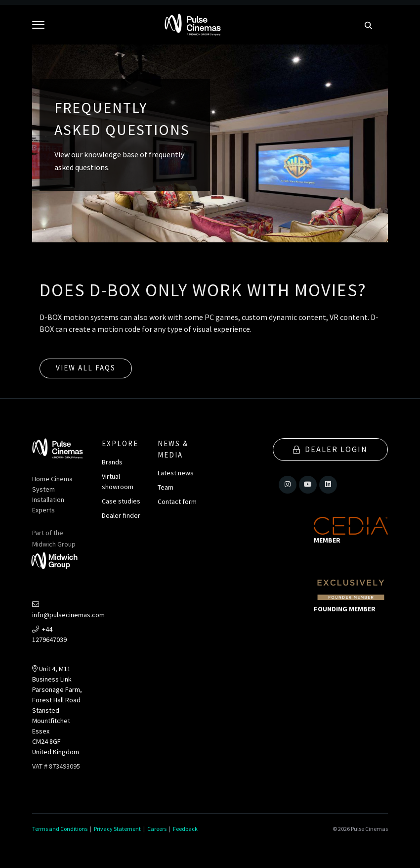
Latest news (176, 473)
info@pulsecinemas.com (68, 610)
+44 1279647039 (49, 634)
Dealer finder (121, 515)
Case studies (121, 501)
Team (166, 487)
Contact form (177, 502)
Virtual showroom (118, 481)
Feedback (185, 829)
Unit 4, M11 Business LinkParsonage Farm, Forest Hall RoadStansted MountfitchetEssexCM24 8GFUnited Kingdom (57, 710)
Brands (112, 462)
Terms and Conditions (60, 829)
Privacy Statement (117, 829)
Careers (157, 829)
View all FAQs (86, 368)
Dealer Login (330, 449)
